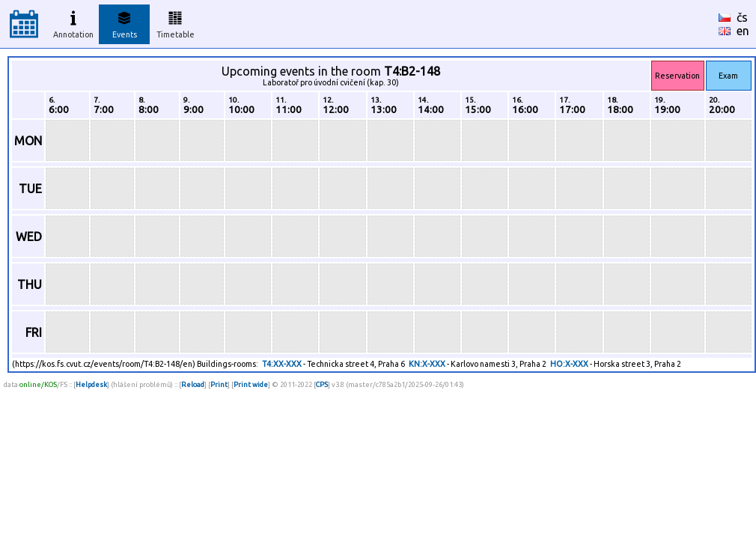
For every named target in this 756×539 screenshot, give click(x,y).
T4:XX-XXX (282, 364)
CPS (322, 384)
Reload (193, 384)
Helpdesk (91, 384)
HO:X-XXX (569, 364)
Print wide (251, 384)
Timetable (176, 22)
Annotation (73, 22)
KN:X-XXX (427, 364)
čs (742, 17)
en (743, 31)
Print (219, 384)
